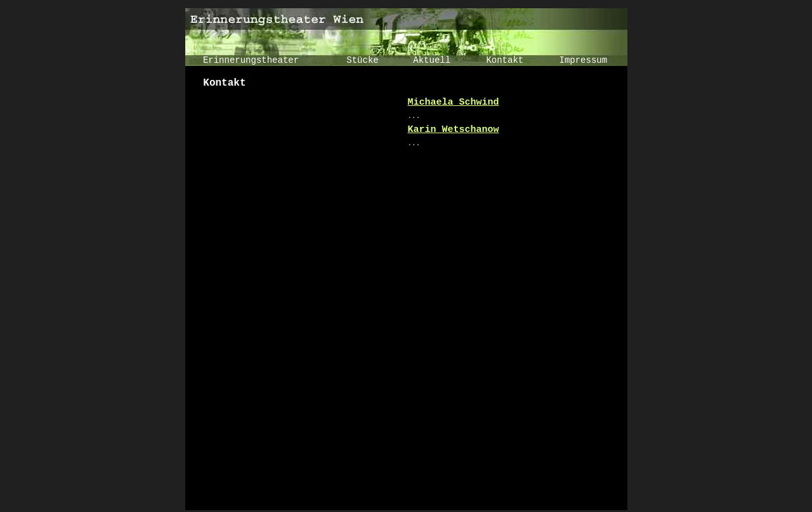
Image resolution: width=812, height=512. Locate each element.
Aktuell (432, 60)
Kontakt (505, 60)
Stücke (362, 60)
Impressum (584, 60)
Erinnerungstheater (251, 60)
